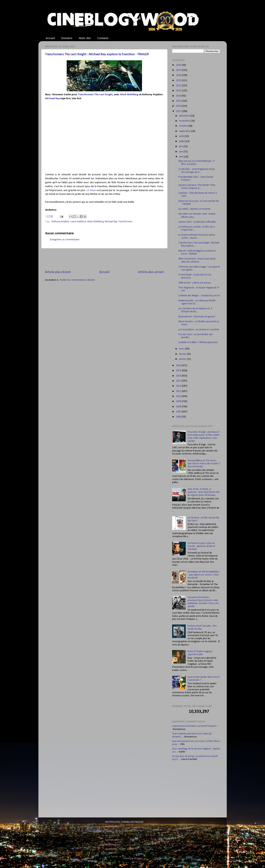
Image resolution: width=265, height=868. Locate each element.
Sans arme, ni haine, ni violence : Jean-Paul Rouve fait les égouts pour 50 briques (204, 492)
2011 (179, 391)
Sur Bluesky (111, 849)
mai (181, 152)
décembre (185, 116)
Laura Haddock (78, 222)
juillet (182, 141)
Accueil (50, 38)
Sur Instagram (113, 845)
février (183, 354)
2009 (179, 401)
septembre (185, 131)
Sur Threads (112, 840)
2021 (179, 91)
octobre (184, 126)
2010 (179, 396)
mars (182, 349)
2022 (179, 86)
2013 (179, 381)
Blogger (138, 859)
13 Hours (91, 190)
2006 (179, 417)
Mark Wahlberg (129, 95)
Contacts (103, 38)
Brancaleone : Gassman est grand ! (197, 317)
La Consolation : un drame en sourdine (199, 330)
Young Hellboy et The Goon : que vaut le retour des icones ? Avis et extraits (204, 464)
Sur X (108, 831)
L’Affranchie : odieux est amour (195, 283)
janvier (183, 359)
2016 (179, 366)
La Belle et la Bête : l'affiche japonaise (198, 342)
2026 (179, 65)
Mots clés (85, 38)
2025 (179, 70)
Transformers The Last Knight (95, 95)
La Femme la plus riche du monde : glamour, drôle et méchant (201, 546)
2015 (179, 371)
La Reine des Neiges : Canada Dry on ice (199, 296)
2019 (179, 101)
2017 (179, 111)
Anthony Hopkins (61, 222)
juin (181, 146)
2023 (179, 81)
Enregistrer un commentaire (65, 240)
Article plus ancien (151, 272)
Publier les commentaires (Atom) (77, 280)
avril (182, 157)
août (182, 136)
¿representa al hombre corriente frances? (194, 726)
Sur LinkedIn (111, 827)
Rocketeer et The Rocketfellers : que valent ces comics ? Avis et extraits (204, 575)
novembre (185, 121)
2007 (179, 412)
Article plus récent (58, 272)
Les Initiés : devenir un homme (194, 209)
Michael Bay (52, 99)
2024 (179, 75)
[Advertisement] (104, 259)
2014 (179, 376)
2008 (179, 407)
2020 (179, 96)
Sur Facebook (112, 836)
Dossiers (67, 38)
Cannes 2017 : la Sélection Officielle (197, 222)
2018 (179, 106)
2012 (179, 386)
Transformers (126, 222)
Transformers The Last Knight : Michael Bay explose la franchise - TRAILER (97, 54)
